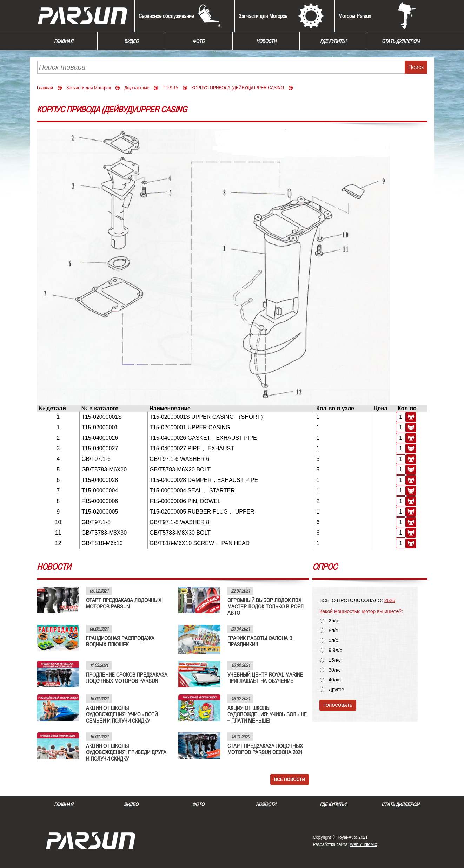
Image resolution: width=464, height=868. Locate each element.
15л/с (335, 660)
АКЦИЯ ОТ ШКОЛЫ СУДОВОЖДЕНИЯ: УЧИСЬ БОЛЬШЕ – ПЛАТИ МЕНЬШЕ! (267, 714)
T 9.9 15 (171, 88)
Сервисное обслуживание (166, 16)
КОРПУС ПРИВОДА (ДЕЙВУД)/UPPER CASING (238, 88)
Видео (131, 41)
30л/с (335, 670)
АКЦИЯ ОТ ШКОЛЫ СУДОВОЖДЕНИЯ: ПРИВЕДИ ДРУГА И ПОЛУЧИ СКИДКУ (126, 752)
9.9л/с (335, 650)
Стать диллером (401, 41)
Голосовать (338, 705)
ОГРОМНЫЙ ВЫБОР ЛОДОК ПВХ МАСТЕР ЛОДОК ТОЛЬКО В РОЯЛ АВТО (266, 606)
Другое (336, 690)
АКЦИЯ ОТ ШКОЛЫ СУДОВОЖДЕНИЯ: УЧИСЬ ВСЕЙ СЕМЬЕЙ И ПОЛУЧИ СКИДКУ (122, 714)
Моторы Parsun (355, 16)
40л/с (335, 680)
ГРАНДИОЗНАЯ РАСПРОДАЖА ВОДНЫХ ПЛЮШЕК (120, 641)
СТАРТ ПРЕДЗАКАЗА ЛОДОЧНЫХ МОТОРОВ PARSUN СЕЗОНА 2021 (265, 749)
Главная (64, 41)
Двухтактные (137, 88)
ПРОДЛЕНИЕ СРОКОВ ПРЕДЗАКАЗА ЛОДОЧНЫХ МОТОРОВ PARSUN (127, 678)
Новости (266, 41)
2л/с (333, 621)
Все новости (290, 779)
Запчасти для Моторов (263, 16)
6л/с (333, 631)
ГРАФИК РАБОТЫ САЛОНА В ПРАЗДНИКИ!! (260, 641)
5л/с (333, 641)
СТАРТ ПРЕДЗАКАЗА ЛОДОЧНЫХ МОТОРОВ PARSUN (124, 603)
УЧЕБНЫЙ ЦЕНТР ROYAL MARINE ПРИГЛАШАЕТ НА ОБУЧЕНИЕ (265, 678)
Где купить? (333, 41)
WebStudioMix (363, 844)
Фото (199, 41)
